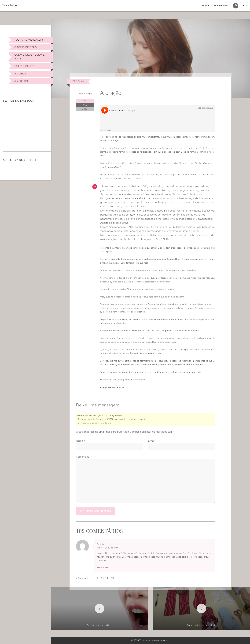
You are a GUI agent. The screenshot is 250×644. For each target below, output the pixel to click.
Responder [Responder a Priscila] (103, 568)
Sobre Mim (221, 6)
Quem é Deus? (24, 66)
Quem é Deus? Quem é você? (29, 57)
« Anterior (81, 578)
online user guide (122, 423)
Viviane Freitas (10, 5)
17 (101, 578)
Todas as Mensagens (29, 40)
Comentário (83, 457)
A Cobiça (20, 74)
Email (151, 441)
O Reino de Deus (26, 47)
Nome (79, 441)
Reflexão (78, 81)
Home (206, 6)
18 (107, 578)
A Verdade (22, 81)
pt (245, 6)
